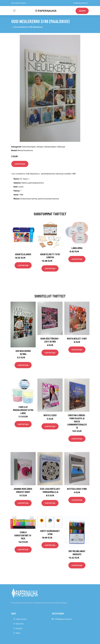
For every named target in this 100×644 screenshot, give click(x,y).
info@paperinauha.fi (81, 3)
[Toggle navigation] (14, 11)
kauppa (82, 11)
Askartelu (20, 624)
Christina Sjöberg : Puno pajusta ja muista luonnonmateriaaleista (77, 421)
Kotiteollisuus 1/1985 (77, 489)
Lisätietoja (20, 164)
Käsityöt (40, 147)
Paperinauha (21, 619)
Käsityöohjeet (50, 147)
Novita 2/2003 (50, 415)
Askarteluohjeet (29, 147)
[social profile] (28, 3)
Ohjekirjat (61, 147)
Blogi (18, 633)
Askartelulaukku (23, 254)
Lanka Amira (77, 248)
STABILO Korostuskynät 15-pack (23, 535)
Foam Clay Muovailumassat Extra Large (23, 410)
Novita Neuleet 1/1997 (77, 338)
